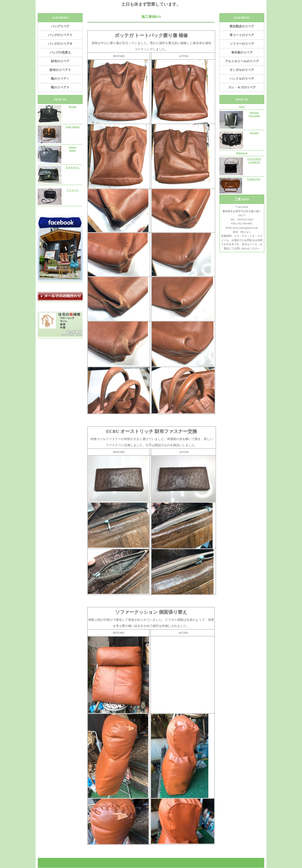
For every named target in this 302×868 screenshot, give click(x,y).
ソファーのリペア (242, 44)
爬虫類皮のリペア (242, 26)
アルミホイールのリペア (242, 61)
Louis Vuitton (72, 127)
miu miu (254, 133)
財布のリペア (60, 61)
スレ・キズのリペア (242, 87)
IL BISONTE (254, 179)
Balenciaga (242, 153)
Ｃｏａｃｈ (73, 190)
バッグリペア (60, 26)
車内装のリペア (242, 52)
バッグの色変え (60, 52)
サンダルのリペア (242, 70)
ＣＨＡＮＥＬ (73, 167)
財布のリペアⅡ (60, 70)
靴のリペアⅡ (60, 87)
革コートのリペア (242, 35)
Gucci (242, 107)
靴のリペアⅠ (60, 79)
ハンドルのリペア (242, 79)
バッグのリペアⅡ (60, 35)
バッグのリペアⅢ (60, 44)
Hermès (73, 107)
